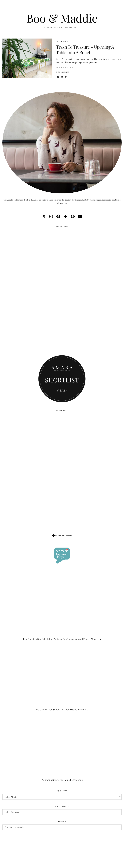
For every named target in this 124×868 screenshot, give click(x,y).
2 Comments (63, 72)
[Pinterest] (32, 443)
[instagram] (51, 217)
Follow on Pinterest (62, 536)
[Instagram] (32, 259)
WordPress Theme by (105, 864)
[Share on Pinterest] (66, 77)
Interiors (62, 41)
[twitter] (44, 217)
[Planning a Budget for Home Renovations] (62, 748)
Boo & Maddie (62, 18)
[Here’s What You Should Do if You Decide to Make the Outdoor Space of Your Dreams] (62, 678)
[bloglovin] (66, 217)
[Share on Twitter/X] (62, 77)
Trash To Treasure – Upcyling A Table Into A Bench (85, 50)
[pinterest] (73, 217)
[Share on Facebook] (58, 77)
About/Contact (41, 862)
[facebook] (58, 217)
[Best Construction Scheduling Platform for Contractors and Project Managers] (62, 607)
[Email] (80, 217)
